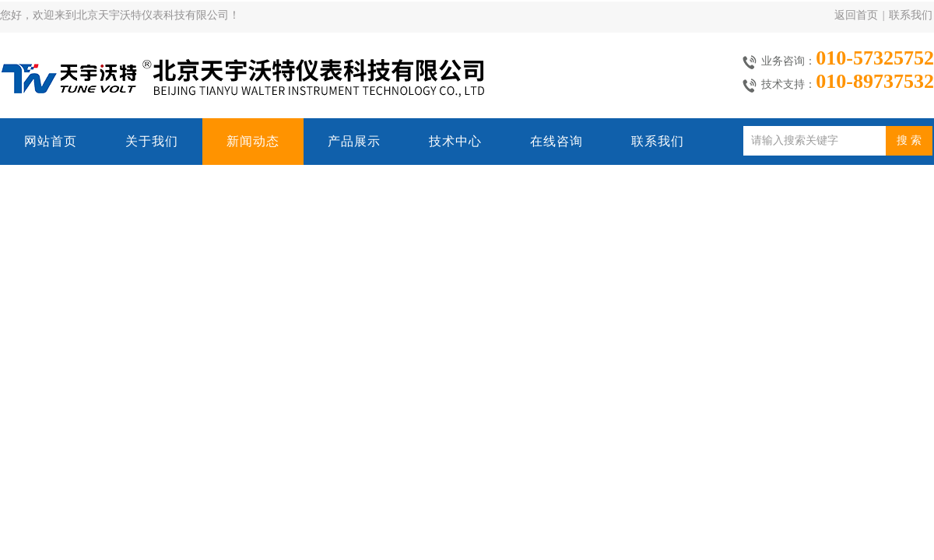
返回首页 (856, 15)
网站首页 (51, 141)
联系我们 (911, 15)
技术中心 (455, 141)
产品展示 (354, 141)
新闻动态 (253, 141)
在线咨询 (557, 141)
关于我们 (152, 141)
